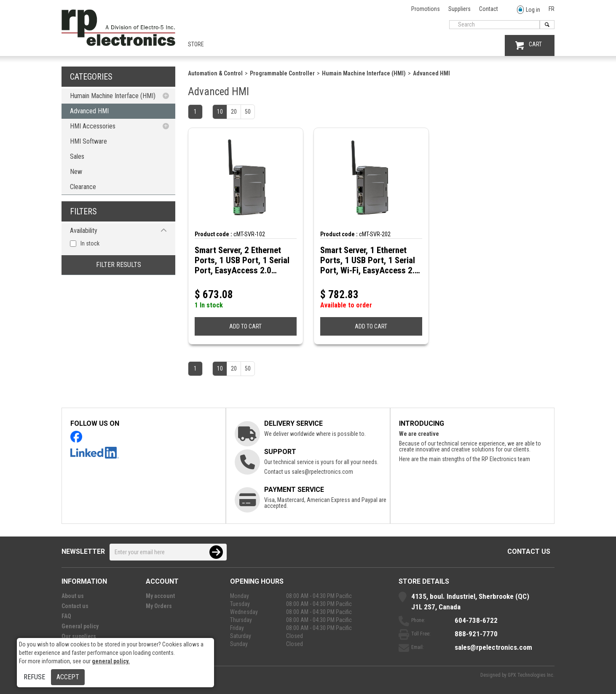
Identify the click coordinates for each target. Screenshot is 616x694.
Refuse (34, 677)
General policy (80, 626)
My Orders (159, 606)
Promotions (426, 9)
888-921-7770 (476, 634)
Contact (489, 9)
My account (160, 596)
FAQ (66, 616)
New (76, 172)
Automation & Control (215, 73)
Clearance (83, 187)
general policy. (111, 661)
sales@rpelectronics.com (322, 472)
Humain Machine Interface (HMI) (113, 96)
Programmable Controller (282, 73)
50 (248, 112)
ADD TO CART (245, 326)
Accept (68, 677)
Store (196, 44)
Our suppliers (79, 636)
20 (234, 112)
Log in (529, 10)
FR (552, 9)
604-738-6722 (476, 620)
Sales (77, 156)
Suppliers (459, 9)
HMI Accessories (93, 126)
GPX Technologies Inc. (531, 675)
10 (220, 112)
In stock (90, 243)
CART (529, 45)
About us (73, 596)
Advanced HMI (89, 111)
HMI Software (88, 141)
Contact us (529, 551)
